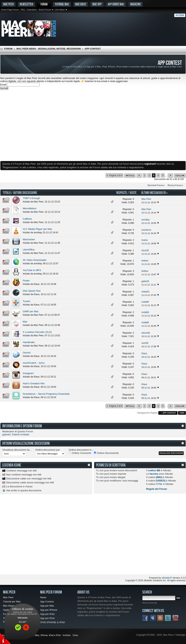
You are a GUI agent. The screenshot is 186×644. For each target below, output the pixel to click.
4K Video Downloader (35, 260)
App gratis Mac (116, 4)
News (43, 597)
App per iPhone (49, 610)
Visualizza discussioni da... (17, 450)
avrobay (38, 232)
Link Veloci (60, 10)
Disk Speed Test (32, 291)
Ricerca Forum (174, 185)
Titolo (7, 193)
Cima (182, 413)
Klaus (37, 284)
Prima (130, 176)
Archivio (67, 635)
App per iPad (47, 614)
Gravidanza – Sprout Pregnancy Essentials (46, 394)
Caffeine (27, 219)
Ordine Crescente (80, 453)
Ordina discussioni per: (48, 450)
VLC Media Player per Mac (37, 229)
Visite (133, 193)
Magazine (136, 4)
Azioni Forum (45, 10)
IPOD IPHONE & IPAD (53, 622)
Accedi (180, 15)
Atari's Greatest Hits (34, 383)
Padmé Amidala (21, 434)
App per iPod (47, 618)
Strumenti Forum (155, 185)
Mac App (97, 4)
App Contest (47, 602)
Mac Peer (39, 202)
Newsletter (26, 4)
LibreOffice (29, 250)
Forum (44, 4)
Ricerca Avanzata (150, 603)
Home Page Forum (10, 10)
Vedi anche (23, 618)
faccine (154, 474)
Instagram (28, 373)
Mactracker (29, 239)
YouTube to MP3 (32, 270)
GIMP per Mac (31, 311)
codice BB (154, 470)
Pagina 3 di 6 (116, 175)
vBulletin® (167, 578)
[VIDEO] (161, 481)
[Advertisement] (36, 125)
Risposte (122, 193)
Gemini (27, 353)
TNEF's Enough (31, 198)
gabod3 (6, 434)
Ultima (180, 176)
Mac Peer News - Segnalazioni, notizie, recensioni (49, 49)
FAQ (23, 10)
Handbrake (29, 342)
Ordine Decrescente (106, 453)
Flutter (26, 281)
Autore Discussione (25, 193)
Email (3, 85)
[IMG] (159, 477)
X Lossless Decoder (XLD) (37, 332)
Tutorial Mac (62, 4)
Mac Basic (81, 4)
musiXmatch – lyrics (34, 363)
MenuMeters (30, 208)
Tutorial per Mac (12, 602)
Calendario (32, 10)
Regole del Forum (157, 489)
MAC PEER (8, 4)
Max (25, 322)
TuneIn (27, 301)
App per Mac (47, 606)
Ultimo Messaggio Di (155, 193)
